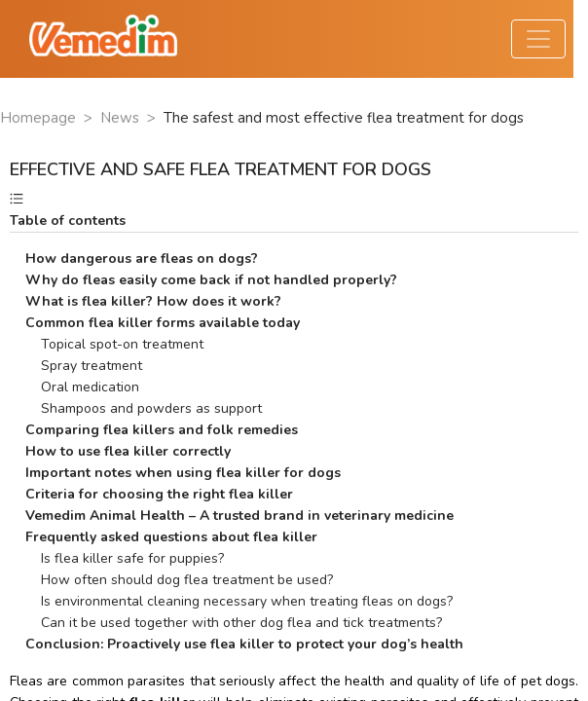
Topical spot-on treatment (114, 344)
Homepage (38, 118)
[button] (294, 210)
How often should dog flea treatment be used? (179, 580)
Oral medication (82, 387)
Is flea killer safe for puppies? (125, 558)
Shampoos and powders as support (144, 408)
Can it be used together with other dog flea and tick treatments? (234, 623)
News (120, 118)
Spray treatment (84, 366)
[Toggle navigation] (538, 39)
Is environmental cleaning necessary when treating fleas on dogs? (239, 601)
